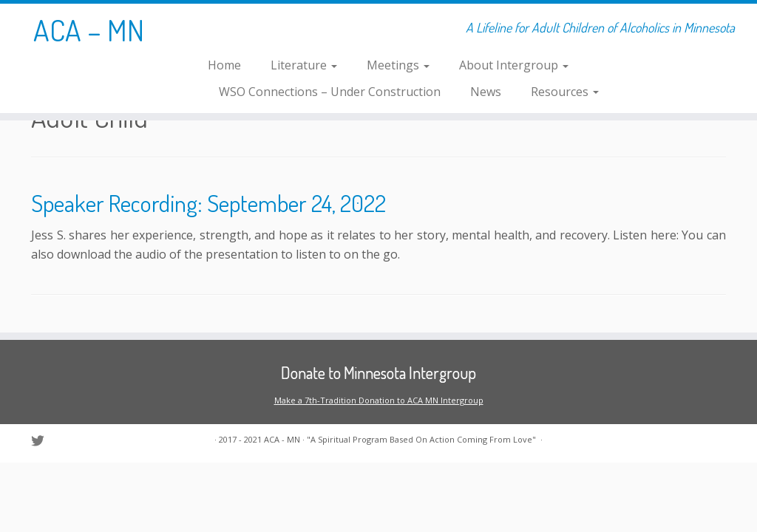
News (486, 92)
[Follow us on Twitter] (43, 441)
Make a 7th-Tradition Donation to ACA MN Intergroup (379, 400)
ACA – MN (89, 30)
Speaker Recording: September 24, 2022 (208, 203)
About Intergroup (514, 65)
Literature (304, 65)
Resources (565, 92)
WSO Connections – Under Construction (330, 92)
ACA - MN (282, 439)
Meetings (398, 65)
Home (224, 65)
